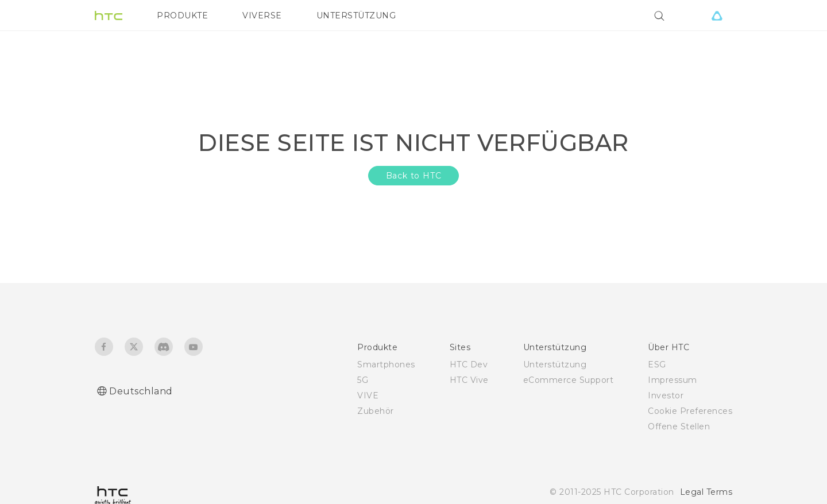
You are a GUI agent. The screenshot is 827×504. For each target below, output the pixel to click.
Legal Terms (706, 492)
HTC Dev (469, 365)
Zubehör (376, 411)
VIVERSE (262, 15)
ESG (657, 365)
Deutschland (141, 391)
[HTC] (109, 15)
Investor (666, 396)
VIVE (368, 396)
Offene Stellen (679, 427)
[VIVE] (717, 15)
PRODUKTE (182, 15)
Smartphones (386, 365)
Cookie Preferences (690, 411)
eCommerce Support (569, 380)
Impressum (673, 380)
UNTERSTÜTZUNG (356, 15)
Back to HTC (414, 176)
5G (363, 380)
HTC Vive (469, 380)
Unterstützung (555, 365)
